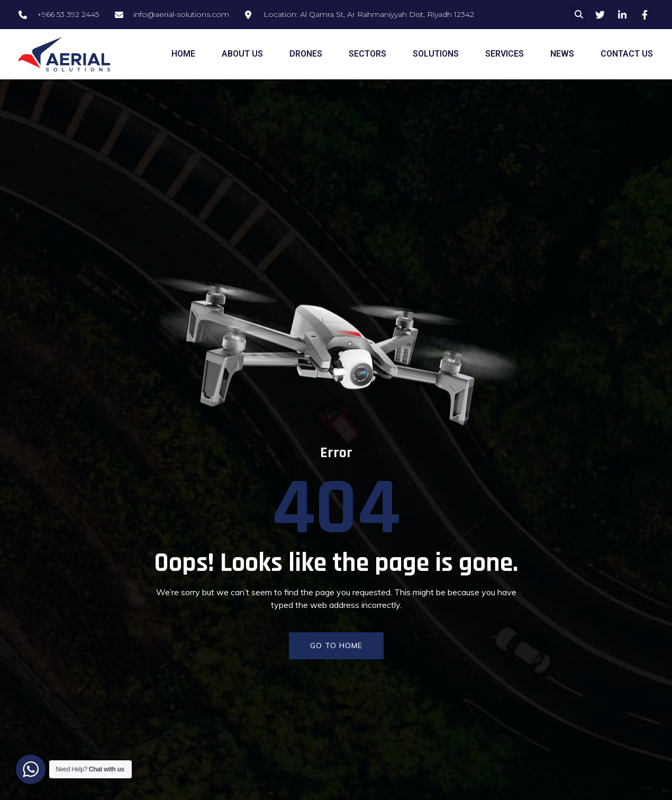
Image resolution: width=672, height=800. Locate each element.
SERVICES (505, 54)
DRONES (306, 54)
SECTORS (367, 54)
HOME (183, 54)
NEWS (562, 54)
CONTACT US (627, 54)
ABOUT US (242, 54)
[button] (579, 15)
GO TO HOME (336, 646)
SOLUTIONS (436, 54)
